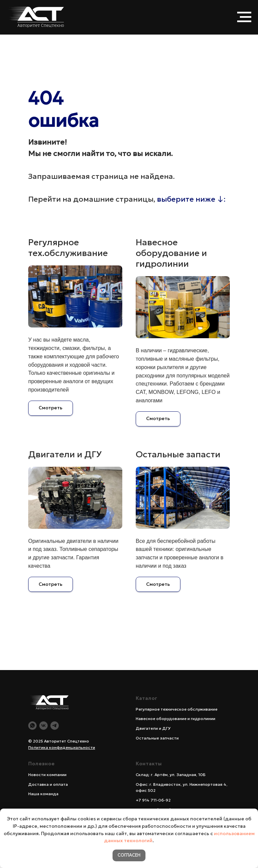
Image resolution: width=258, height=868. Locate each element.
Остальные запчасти (157, 738)
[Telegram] (55, 726)
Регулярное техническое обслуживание (177, 709)
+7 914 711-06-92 (153, 800)
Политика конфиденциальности (62, 747)
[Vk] (44, 726)
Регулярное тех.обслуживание (68, 248)
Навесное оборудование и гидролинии (171, 253)
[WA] (32, 726)
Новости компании (47, 775)
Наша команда (43, 794)
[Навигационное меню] (244, 17)
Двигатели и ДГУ (65, 454)
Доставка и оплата (48, 784)
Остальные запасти (178, 454)
